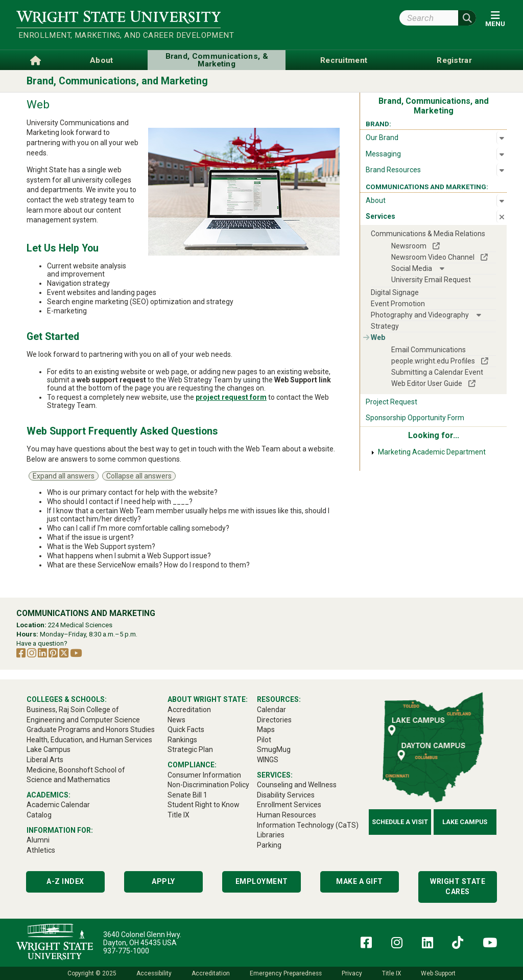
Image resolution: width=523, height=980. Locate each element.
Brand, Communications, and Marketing (117, 81)
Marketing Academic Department (432, 452)
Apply (163, 881)
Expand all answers (64, 476)
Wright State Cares (458, 886)
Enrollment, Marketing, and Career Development (120, 35)
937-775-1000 (126, 951)
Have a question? (42, 643)
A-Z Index (65, 881)
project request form (231, 397)
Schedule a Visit (400, 822)
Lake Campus (465, 822)
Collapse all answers (139, 476)
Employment (262, 881)
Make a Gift (360, 881)
